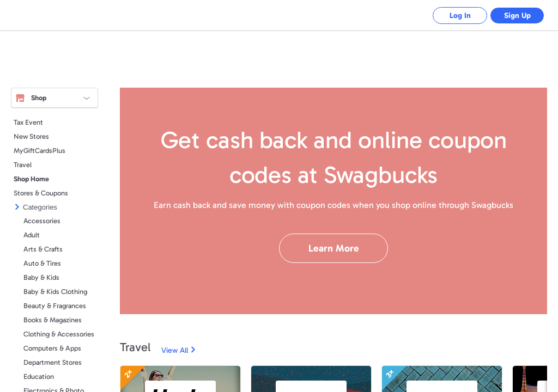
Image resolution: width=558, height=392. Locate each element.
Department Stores (53, 362)
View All (175, 350)
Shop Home (31, 179)
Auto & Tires (42, 263)
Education (39, 376)
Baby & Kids (41, 277)
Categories (40, 207)
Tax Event (28, 122)
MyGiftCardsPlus (40, 151)
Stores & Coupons (41, 193)
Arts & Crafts (43, 249)
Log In (460, 16)
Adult (32, 235)
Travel (23, 165)
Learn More (334, 248)
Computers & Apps (52, 348)
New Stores (31, 136)
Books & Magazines (53, 320)
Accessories (42, 221)
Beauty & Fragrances (55, 306)
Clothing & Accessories (59, 334)
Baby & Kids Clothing (55, 292)
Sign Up (517, 16)
